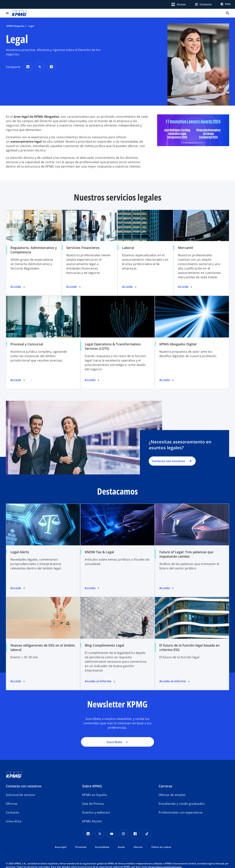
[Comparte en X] (40, 67)
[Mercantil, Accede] (185, 287)
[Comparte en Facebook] (51, 67)
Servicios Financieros (83, 248)
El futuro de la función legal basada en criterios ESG (189, 647)
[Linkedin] (88, 834)
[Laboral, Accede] (130, 287)
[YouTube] (112, 834)
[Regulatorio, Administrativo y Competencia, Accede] (18, 287)
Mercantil (185, 248)
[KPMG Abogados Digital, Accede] (167, 380)
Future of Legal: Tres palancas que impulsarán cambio (186, 554)
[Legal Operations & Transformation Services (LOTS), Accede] (92, 380)
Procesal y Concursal (27, 344)
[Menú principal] (7, 13)
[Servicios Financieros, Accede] (74, 287)
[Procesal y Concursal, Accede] (18, 380)
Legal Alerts (20, 552)
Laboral (128, 248)
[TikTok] (147, 834)
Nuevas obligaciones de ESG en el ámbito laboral (43, 647)
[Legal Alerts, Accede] (18, 588)
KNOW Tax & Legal (99, 552)
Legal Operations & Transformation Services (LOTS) (113, 346)
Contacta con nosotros (169, 461)
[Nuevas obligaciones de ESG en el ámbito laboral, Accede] (18, 681)
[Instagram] (123, 834)
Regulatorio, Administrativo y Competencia (34, 250)
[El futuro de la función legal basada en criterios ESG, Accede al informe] (175, 681)
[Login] (178, 4)
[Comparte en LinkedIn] (28, 67)
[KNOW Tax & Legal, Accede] (92, 588)
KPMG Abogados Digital (178, 344)
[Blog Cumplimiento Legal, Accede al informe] (100, 681)
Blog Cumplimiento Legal (104, 645)
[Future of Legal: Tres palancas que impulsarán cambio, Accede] (167, 588)
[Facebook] (135, 834)
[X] (100, 834)
